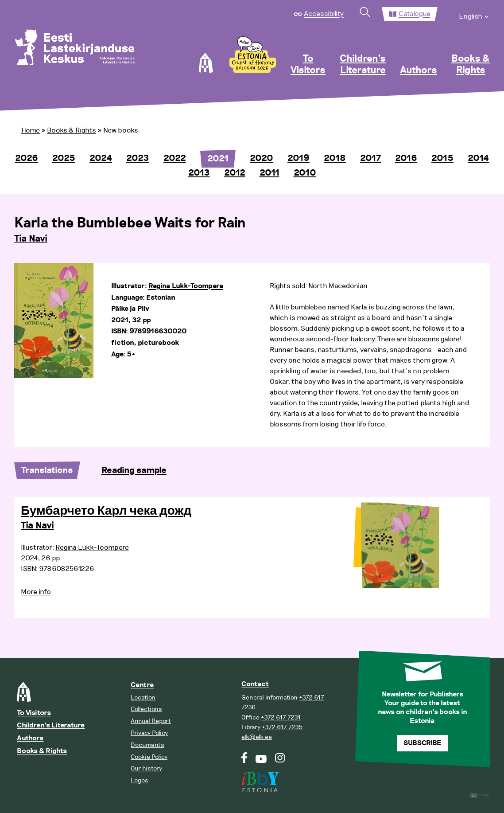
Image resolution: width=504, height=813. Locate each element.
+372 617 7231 (281, 717)
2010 (305, 173)
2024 (101, 158)
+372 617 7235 (282, 727)
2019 (299, 158)
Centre (142, 685)
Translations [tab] (47, 470)
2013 (199, 173)
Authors (419, 70)
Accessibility (324, 14)
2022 (175, 158)
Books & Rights (471, 65)
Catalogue (415, 14)
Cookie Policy (149, 757)
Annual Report (151, 721)
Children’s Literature (363, 65)
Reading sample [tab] (134, 470)
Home (31, 130)
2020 (262, 158)
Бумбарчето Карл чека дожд (106, 511)
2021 (218, 159)
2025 (64, 158)
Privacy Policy (149, 733)
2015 (442, 158)
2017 (370, 158)
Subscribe (422, 743)
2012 (235, 173)
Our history (146, 768)
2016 (406, 158)
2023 (138, 158)
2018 (335, 158)
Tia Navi (31, 239)
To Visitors (308, 65)
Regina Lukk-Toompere (186, 286)
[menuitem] (474, 14)
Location (143, 698)
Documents (147, 745)
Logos (140, 780)
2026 (27, 158)
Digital (480, 795)
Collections (146, 709)
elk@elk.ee (257, 737)
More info (36, 592)
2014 (478, 158)
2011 (269, 173)
